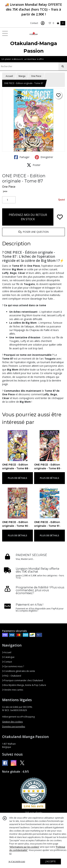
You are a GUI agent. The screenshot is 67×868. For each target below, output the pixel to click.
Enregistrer (44, 157)
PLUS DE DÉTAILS (18, 478)
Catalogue (8, 657)
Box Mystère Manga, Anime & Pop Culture (24, 685)
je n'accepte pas (17, 861)
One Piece (36, 76)
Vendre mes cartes (13, 690)
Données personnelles (14, 727)
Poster (34, 165)
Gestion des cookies (12, 722)
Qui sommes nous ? (13, 666)
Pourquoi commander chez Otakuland (23, 680)
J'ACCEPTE (51, 861)
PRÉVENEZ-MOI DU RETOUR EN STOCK (28, 217)
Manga (22, 76)
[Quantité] (9, 200)
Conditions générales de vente (19, 671)
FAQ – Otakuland (12, 676)
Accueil (9, 76)
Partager (22, 157)
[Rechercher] (63, 66)
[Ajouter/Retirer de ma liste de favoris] (60, 217)
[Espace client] (43, 23)
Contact (34, 23)
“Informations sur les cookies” (24, 847)
